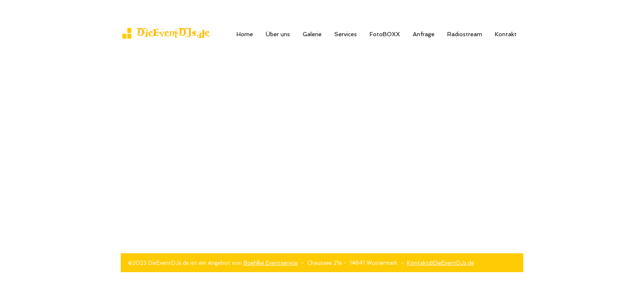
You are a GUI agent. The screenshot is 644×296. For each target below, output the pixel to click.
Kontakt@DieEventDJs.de (440, 263)
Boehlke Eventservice (271, 263)
